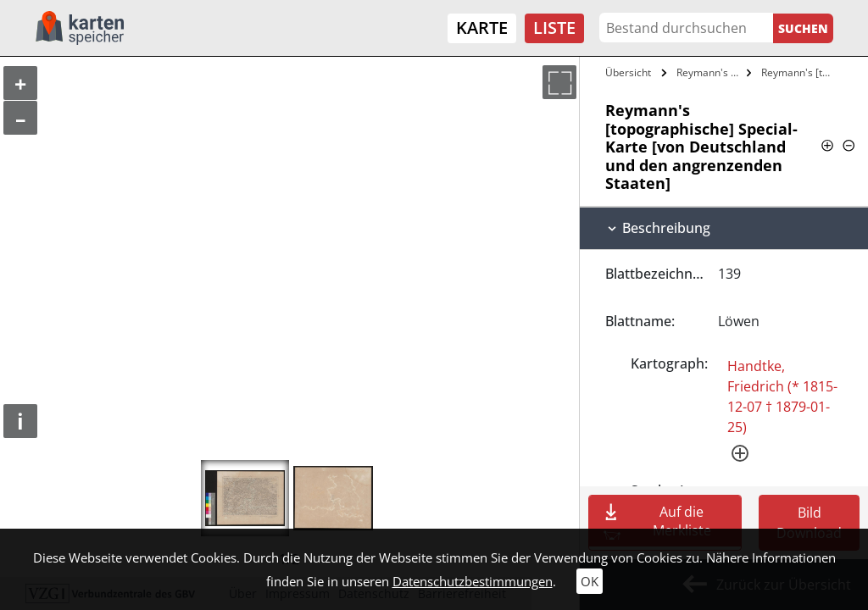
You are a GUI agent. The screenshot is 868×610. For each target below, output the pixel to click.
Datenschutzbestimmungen (473, 581)
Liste (554, 28)
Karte (482, 28)
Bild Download (809, 523)
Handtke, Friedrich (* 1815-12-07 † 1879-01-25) (782, 396)
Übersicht (628, 72)
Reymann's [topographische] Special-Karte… (800, 72)
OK (590, 581)
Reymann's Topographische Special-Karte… (709, 72)
